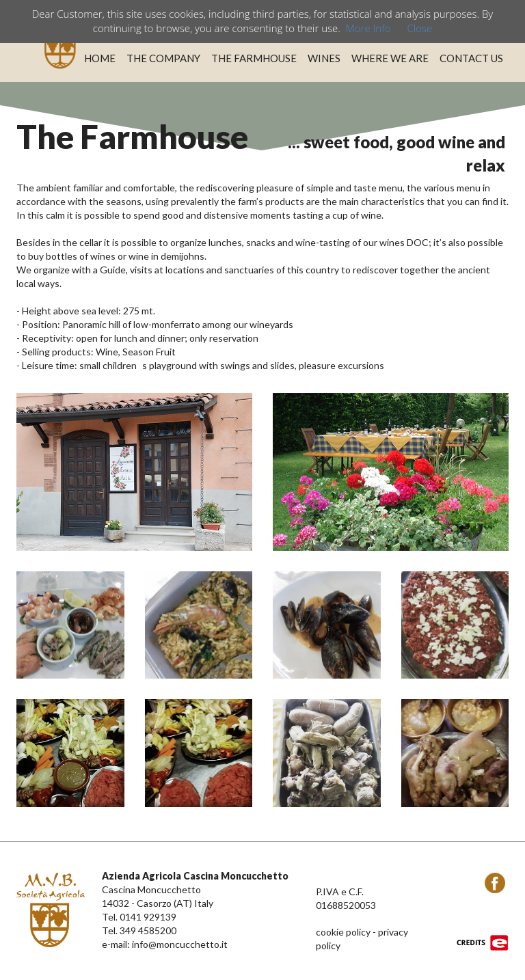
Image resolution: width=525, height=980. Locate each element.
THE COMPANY (163, 58)
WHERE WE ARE (390, 58)
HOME (100, 58)
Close (419, 28)
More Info (368, 28)
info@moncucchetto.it (180, 944)
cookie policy (343, 932)
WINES (324, 58)
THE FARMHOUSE (254, 58)
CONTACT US (471, 58)
